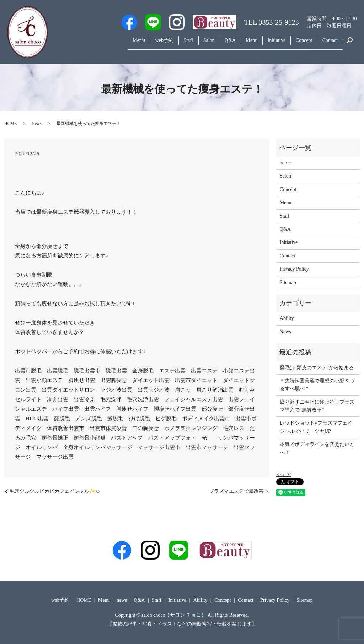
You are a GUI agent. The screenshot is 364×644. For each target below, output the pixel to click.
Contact (328, 44)
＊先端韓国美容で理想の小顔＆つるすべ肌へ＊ (317, 385)
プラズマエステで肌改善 (236, 491)
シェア (284, 474)
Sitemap (288, 282)
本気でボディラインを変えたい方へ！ (317, 448)
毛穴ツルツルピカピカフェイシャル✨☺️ (55, 491)
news (122, 600)
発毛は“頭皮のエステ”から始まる (317, 368)
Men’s (106, 44)
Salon (188, 44)
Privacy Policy (294, 269)
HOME (10, 124)
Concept (298, 44)
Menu (238, 44)
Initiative (267, 44)
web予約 (136, 44)
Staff (163, 44)
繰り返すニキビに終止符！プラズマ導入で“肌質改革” (317, 406)
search (350, 44)
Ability (287, 318)
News (36, 124)
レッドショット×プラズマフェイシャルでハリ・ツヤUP (316, 427)
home (285, 163)
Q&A (213, 44)
